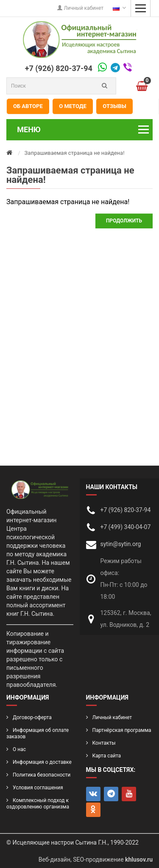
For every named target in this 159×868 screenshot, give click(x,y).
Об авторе (28, 106)
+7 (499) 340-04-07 (126, 527)
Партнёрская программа (122, 730)
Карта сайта (107, 756)
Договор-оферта (32, 717)
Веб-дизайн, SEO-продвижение (96, 859)
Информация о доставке (42, 762)
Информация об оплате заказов (38, 733)
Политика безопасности (42, 775)
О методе (73, 106)
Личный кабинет (80, 8)
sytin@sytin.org (121, 544)
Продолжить (124, 221)
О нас (19, 749)
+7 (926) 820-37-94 (59, 68)
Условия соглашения (38, 788)
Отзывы (114, 106)
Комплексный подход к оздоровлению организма (38, 804)
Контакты (104, 743)
